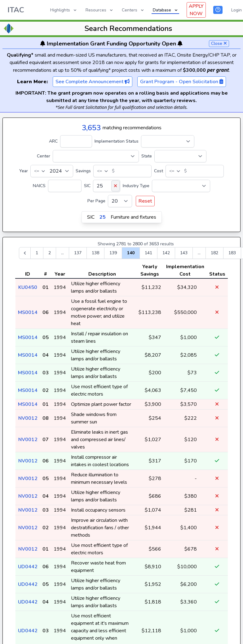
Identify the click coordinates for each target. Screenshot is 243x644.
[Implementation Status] (168, 141)
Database (166, 10)
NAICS (39, 186)
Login (236, 10)
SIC (87, 186)
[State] (180, 156)
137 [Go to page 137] (78, 253)
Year (24, 171)
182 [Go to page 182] (214, 253)
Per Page (96, 201)
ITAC (16, 10)
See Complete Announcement (93, 82)
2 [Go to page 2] (50, 253)
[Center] (96, 156)
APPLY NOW (196, 10)
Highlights (64, 10)
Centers (133, 10)
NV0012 (28, 418)
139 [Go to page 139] (113, 253)
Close (219, 43)
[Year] (52, 171)
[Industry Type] (181, 186)
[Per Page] (120, 201)
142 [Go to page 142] (166, 253)
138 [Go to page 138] (95, 253)
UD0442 (28, 567)
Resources (100, 10)
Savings (83, 171)
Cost (159, 171)
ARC (53, 141)
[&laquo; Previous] (25, 253)
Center (44, 156)
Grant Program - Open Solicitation (182, 82)
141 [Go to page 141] (148, 253)
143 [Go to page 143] (184, 253)
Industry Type (136, 186)
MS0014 (28, 312)
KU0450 (28, 287)
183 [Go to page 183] (232, 253)
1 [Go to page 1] (37, 253)
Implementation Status (117, 141)
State (147, 156)
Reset (145, 201)
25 (103, 217)
